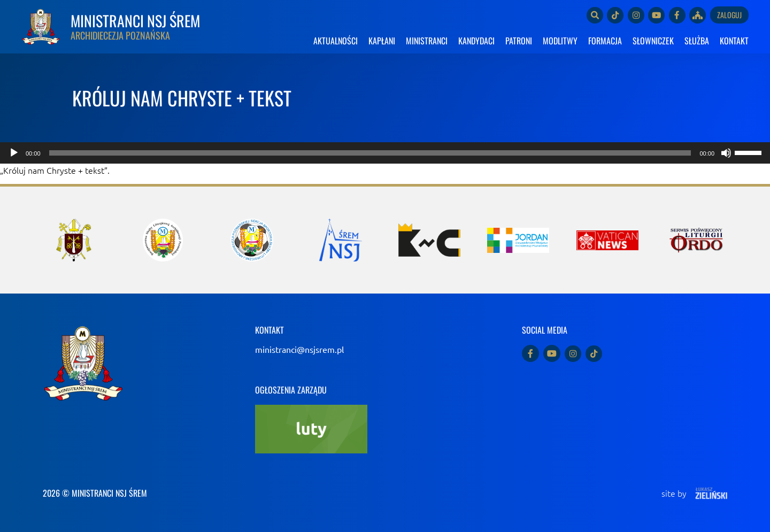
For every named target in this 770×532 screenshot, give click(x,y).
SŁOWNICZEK (653, 41)
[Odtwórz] (14, 153)
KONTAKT (734, 41)
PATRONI (519, 41)
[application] (385, 153)
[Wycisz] (726, 153)
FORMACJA (605, 41)
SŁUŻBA (697, 41)
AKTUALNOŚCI (336, 41)
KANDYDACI (476, 41)
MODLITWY (560, 41)
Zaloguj (729, 15)
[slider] (370, 153)
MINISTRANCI (427, 41)
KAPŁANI (382, 41)
